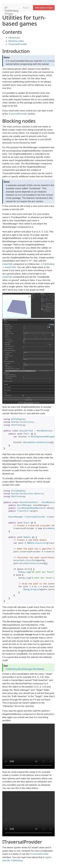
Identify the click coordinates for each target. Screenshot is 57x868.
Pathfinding (49, 264)
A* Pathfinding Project (12, 9)
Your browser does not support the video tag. (28, 746)
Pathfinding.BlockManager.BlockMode (25, 669)
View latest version (44, 8)
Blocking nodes (16, 41)
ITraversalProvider (18, 44)
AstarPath (7, 264)
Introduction (14, 38)
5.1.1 (27, 8)
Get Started (49, 61)
